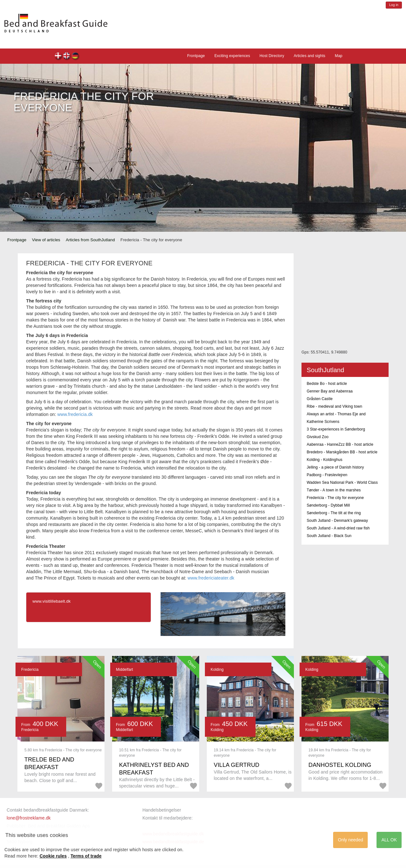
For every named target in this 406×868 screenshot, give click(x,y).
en (67, 57)
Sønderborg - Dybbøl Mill (328, 505)
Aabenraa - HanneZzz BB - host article (340, 444)
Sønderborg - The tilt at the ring (334, 513)
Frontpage (196, 56)
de (76, 57)
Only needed (350, 840)
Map (339, 56)
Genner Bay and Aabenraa (330, 391)
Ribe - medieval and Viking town (334, 406)
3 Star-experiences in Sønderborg (336, 429)
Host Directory (272, 56)
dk (58, 57)
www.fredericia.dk (75, 414)
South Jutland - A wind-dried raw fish (338, 528)
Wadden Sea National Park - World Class (342, 483)
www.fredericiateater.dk (211, 578)
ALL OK (389, 840)
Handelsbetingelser (162, 810)
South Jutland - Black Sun (329, 536)
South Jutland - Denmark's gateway (337, 521)
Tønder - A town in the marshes (334, 490)
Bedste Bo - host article (327, 384)
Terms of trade (86, 856)
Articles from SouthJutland (90, 240)
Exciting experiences (232, 56)
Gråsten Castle (320, 399)
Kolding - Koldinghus (324, 460)
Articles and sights (309, 56)
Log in (394, 5)
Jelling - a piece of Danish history (335, 467)
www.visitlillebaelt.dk (51, 601)
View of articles (46, 240)
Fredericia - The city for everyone (335, 498)
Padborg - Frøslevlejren (327, 475)
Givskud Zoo (317, 437)
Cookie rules (53, 856)
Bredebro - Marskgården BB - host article (342, 452)
